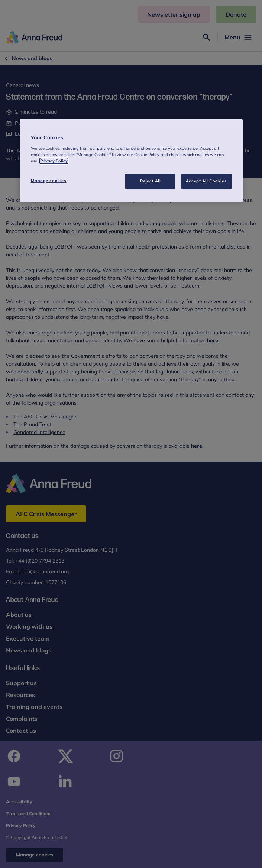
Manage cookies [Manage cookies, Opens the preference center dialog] (49, 181)
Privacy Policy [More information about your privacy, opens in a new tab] (54, 161)
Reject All (151, 181)
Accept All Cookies (206, 181)
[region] (131, 161)
